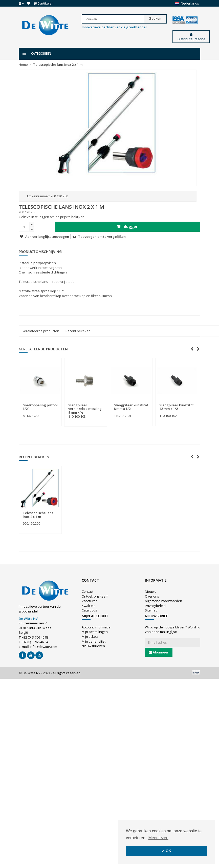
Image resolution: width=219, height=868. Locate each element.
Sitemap (151, 610)
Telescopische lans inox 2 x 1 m (58, 65)
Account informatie (96, 627)
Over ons (152, 596)
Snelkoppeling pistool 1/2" (40, 407)
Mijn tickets (90, 637)
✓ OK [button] (166, 851)
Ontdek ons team (95, 596)
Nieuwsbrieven (93, 646)
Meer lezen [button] (158, 838)
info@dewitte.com (43, 647)
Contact (87, 591)
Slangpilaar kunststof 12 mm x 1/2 (177, 407)
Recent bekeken (78, 331)
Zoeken (157, 18)
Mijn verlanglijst (94, 641)
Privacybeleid (155, 606)
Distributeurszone (191, 37)
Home (23, 65)
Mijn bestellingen (95, 632)
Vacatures (90, 601)
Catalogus (89, 610)
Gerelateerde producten (40, 331)
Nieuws (151, 591)
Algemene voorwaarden (163, 601)
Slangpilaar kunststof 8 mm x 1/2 (131, 407)
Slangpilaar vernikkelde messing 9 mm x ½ (85, 409)
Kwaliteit (88, 606)
